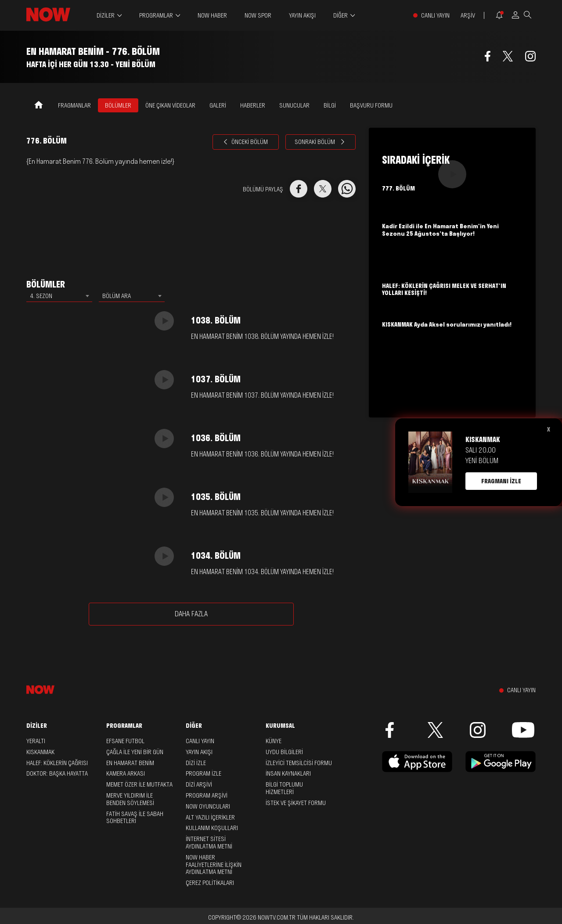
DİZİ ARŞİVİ (199, 784)
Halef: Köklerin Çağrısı (57, 763)
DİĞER (340, 16)
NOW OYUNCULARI (208, 806)
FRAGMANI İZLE (501, 481)
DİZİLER (106, 16)
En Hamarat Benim (130, 763)
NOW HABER (212, 15)
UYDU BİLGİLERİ (284, 752)
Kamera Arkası (126, 773)
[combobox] (59, 296)
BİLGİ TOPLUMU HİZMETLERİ (284, 788)
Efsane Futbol (125, 741)
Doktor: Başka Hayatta (57, 773)
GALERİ (218, 105)
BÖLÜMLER (118, 105)
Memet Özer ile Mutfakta (139, 784)
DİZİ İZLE (196, 763)
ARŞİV (468, 16)
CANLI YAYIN (435, 16)
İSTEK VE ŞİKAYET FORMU (296, 803)
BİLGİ (330, 105)
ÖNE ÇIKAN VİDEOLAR (170, 105)
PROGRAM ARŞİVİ (207, 795)
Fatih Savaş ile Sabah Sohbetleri (135, 818)
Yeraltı (36, 741)
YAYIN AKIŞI (302, 15)
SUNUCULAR (294, 105)
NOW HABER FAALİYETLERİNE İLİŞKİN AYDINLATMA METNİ (214, 865)
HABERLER (253, 105)
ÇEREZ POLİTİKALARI (210, 883)
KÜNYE (274, 741)
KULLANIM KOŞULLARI (212, 828)
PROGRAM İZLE (204, 773)
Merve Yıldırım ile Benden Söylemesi (130, 799)
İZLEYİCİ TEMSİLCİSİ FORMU (299, 763)
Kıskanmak (40, 752)
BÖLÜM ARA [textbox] (117, 296)
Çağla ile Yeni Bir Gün (135, 752)
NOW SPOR (258, 15)
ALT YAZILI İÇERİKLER (210, 817)
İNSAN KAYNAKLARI (288, 773)
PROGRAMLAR (156, 16)
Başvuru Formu (371, 105)
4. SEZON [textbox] (41, 296)
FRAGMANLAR (74, 105)
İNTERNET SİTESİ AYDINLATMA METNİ (209, 843)
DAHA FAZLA (191, 614)
